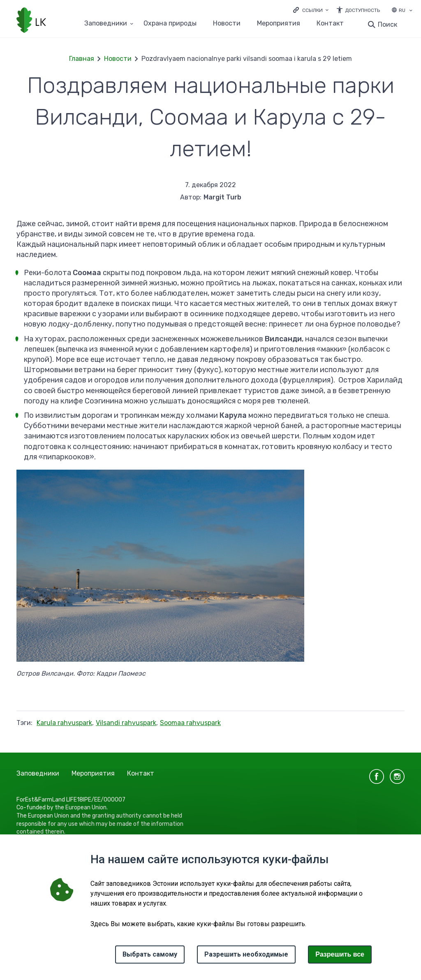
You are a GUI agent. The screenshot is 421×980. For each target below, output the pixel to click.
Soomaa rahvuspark (190, 723)
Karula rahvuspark (64, 723)
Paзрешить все (340, 954)
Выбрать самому (150, 954)
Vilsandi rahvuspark (126, 723)
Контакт (330, 24)
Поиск (387, 24)
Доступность (362, 10)
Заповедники (38, 773)
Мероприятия (279, 24)
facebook (377, 776)
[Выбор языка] (411, 11)
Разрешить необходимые (246, 954)
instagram (397, 776)
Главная (82, 59)
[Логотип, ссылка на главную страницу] (31, 21)
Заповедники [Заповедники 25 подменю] (106, 24)
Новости (227, 24)
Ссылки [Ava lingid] (312, 10)
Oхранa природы (170, 24)
